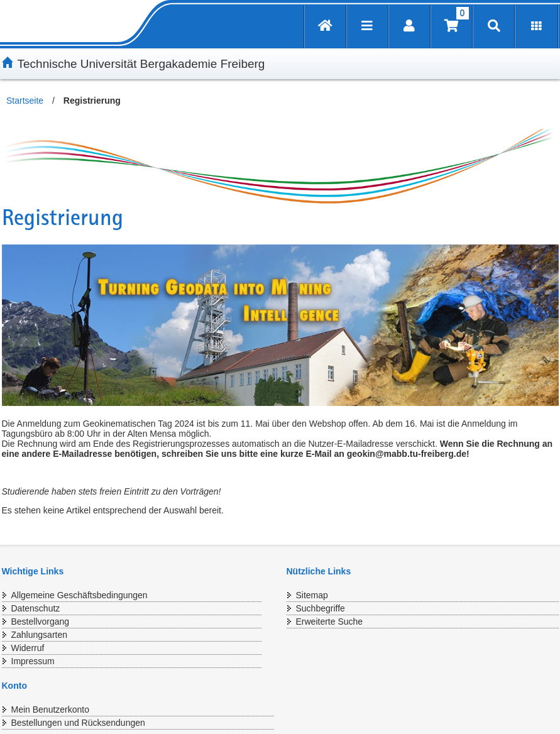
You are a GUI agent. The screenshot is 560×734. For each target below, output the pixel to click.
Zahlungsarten (40, 635)
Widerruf (28, 648)
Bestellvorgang (41, 622)
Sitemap (312, 595)
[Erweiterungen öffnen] (536, 27)
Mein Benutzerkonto (51, 709)
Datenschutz (36, 608)
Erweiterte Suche (330, 622)
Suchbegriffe (321, 608)
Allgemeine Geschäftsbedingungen (80, 595)
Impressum (33, 661)
